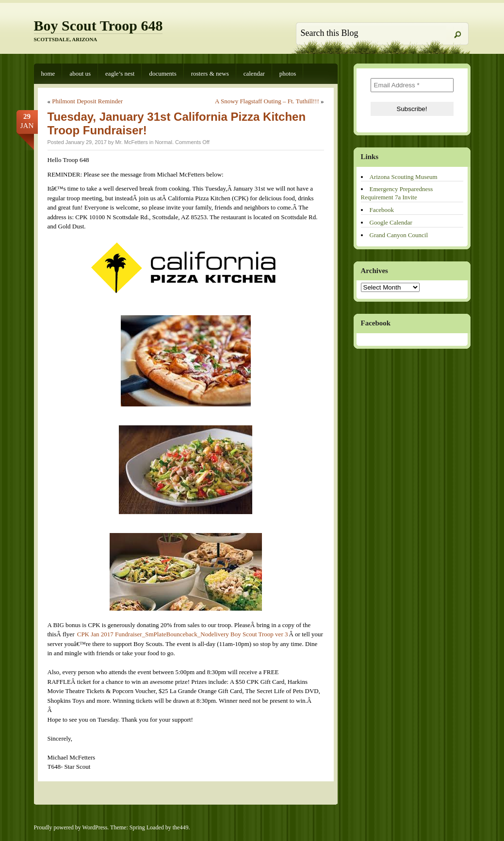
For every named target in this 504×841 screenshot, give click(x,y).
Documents (163, 73)
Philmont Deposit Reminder (87, 101)
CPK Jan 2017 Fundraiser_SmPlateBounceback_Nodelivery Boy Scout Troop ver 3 (183, 634)
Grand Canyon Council (399, 235)
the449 (181, 827)
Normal (163, 142)
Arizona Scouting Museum (404, 177)
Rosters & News (210, 73)
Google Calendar (391, 222)
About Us (80, 73)
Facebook (382, 210)
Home (48, 73)
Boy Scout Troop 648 (98, 25)
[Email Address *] (412, 85)
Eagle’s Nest (120, 73)
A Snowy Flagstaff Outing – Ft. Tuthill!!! (267, 101)
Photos (288, 73)
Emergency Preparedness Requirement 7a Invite (397, 193)
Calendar (254, 73)
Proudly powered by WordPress (71, 827)
